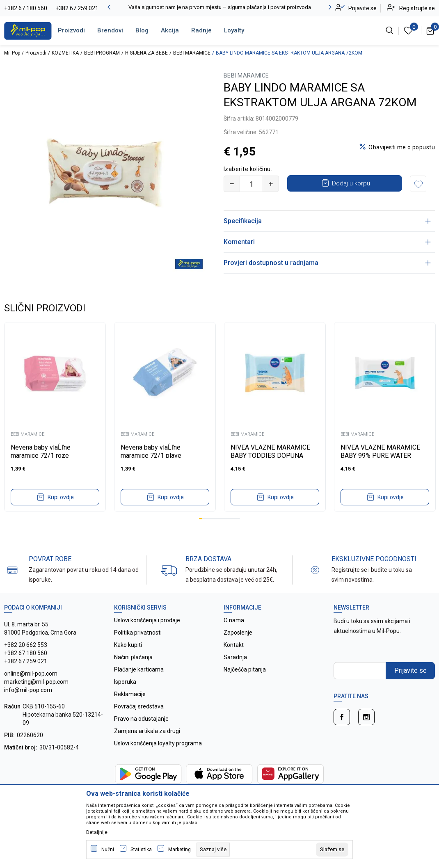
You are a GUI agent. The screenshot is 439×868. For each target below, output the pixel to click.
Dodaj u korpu (351, 183)
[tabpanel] (55, 417)
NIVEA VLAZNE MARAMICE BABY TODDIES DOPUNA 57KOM (270, 456)
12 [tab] (238, 519)
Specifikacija (327, 221)
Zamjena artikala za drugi (147, 731)
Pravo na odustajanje (141, 719)
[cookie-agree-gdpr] (332, 850)
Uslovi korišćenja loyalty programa (158, 743)
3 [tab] (208, 519)
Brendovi (110, 30)
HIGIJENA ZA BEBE (146, 53)
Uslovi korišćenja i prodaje (147, 620)
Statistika (141, 850)
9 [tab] (228, 519)
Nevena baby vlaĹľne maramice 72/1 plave (151, 451)
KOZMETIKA (65, 53)
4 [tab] (211, 519)
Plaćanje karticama (139, 669)
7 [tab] (221, 519)
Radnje (201, 30)
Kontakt (234, 645)
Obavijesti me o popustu (402, 147)
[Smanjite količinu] (232, 184)
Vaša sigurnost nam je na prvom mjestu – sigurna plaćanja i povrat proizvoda (220, 7)
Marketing (179, 850)
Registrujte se (417, 8)
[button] (418, 184)
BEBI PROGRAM (102, 53)
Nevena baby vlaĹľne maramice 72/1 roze (41, 451)
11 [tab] (235, 519)
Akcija (170, 30)
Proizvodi (71, 30)
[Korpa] (431, 30)
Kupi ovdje (61, 497)
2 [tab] (204, 519)
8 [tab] (224, 519)
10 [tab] (231, 519)
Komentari (327, 242)
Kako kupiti (128, 645)
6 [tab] (218, 519)
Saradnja (235, 657)
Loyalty (234, 30)
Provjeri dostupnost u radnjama (327, 263)
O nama (234, 620)
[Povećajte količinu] (271, 184)
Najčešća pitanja (245, 669)
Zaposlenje (238, 633)
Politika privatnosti (138, 633)
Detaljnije (97, 832)
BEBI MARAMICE (192, 53)
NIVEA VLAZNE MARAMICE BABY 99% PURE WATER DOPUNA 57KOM (380, 456)
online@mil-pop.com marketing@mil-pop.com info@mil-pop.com (36, 682)
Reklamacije (130, 694)
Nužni (108, 850)
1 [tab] (201, 519)
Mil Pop (12, 53)
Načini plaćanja (133, 657)
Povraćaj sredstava (139, 706)
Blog (142, 30)
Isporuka (125, 682)
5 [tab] (214, 519)
